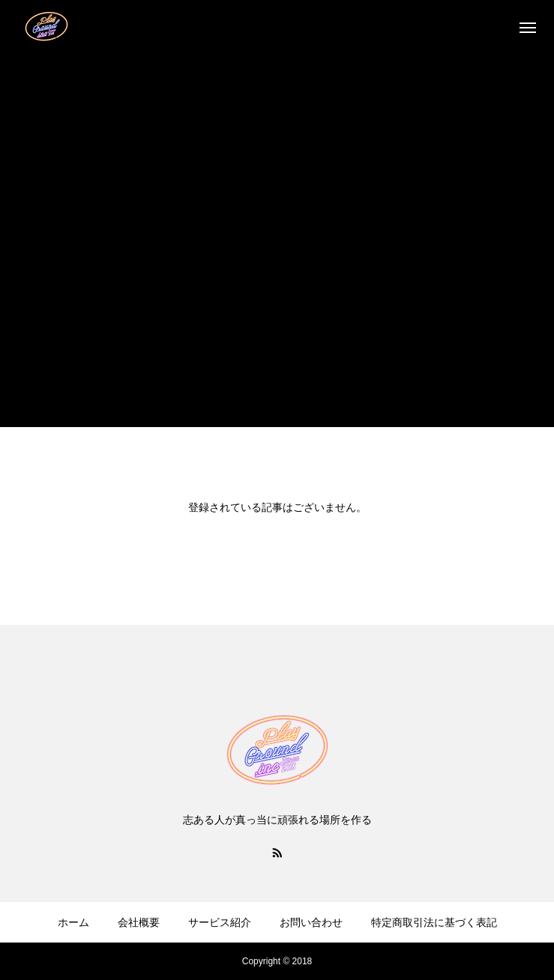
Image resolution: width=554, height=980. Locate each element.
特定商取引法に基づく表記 (434, 922)
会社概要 (139, 922)
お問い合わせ (311, 922)
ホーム (73, 922)
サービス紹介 (220, 922)
